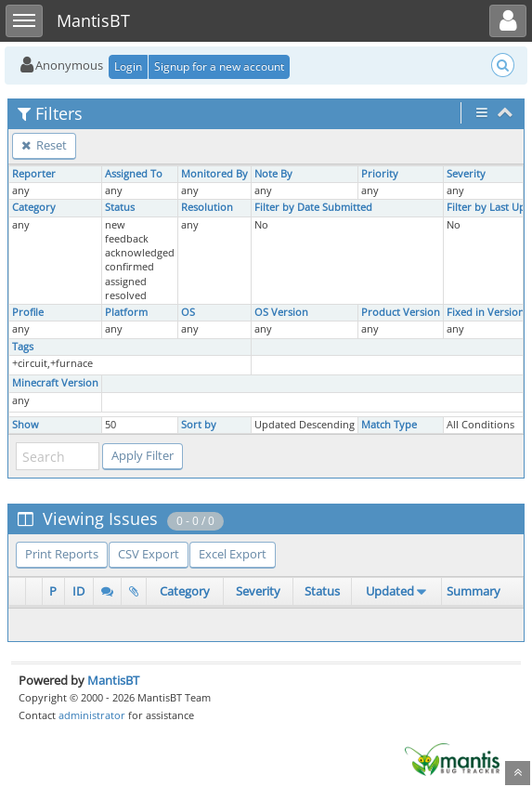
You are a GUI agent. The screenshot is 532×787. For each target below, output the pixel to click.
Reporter (34, 174)
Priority (380, 174)
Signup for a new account (219, 66)
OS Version (281, 312)
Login (128, 66)
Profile (28, 312)
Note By (273, 174)
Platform (126, 312)
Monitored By (214, 174)
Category (34, 207)
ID (78, 591)
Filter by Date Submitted (313, 207)
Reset (44, 145)
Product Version (401, 312)
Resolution (207, 207)
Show (26, 425)
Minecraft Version (55, 383)
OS (188, 312)
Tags (23, 347)
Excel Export (233, 554)
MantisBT (113, 680)
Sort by (199, 425)
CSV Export (149, 554)
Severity (466, 174)
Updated (390, 591)
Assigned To (134, 174)
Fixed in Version (486, 312)
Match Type (389, 425)
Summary (474, 591)
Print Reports (62, 554)
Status (120, 207)
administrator (92, 715)
